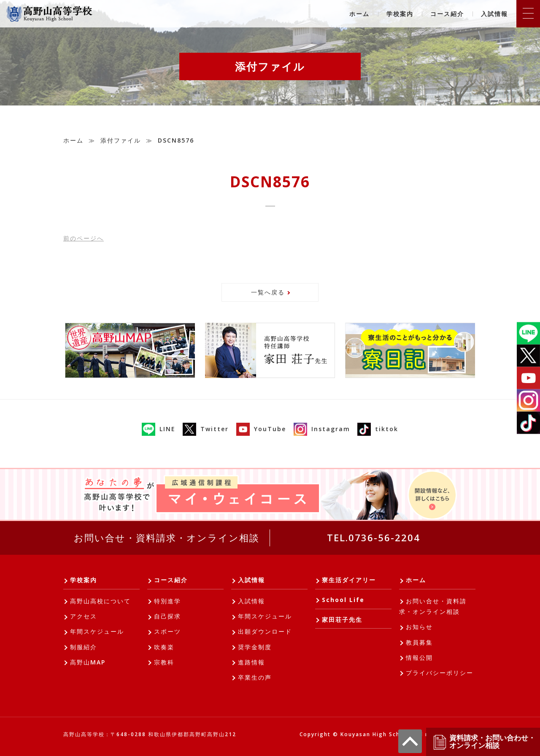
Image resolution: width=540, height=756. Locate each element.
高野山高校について (100, 601)
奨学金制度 (255, 647)
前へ (84, 238)
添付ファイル (121, 140)
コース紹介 (447, 14)
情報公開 (419, 657)
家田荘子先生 (342, 620)
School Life (343, 600)
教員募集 (419, 642)
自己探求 (167, 616)
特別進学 (167, 601)
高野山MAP (88, 662)
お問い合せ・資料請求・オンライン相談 (167, 537)
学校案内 (400, 14)
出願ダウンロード (265, 631)
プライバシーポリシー (440, 673)
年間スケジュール (97, 631)
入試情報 (494, 14)
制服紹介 (84, 647)
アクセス (84, 616)
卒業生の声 (255, 677)
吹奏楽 (164, 647)
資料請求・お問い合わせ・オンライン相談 (484, 742)
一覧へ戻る (268, 292)
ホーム (359, 14)
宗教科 (164, 662)
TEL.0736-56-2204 (374, 537)
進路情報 (251, 662)
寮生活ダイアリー (349, 580)
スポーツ (167, 631)
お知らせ (419, 627)
